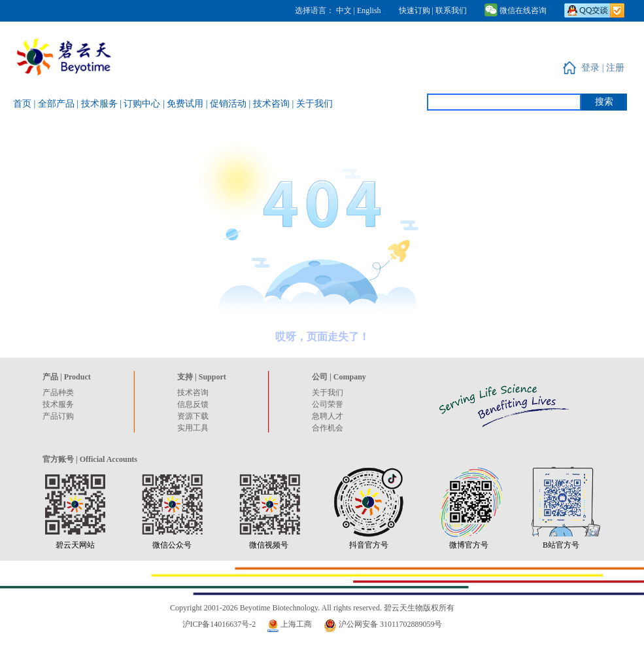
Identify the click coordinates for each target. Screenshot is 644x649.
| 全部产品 (56, 104)
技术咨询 (193, 393)
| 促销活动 (228, 104)
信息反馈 (193, 404)
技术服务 (58, 404)
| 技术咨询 (271, 104)
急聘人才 (328, 416)
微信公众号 (172, 545)
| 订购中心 (141, 104)
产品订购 (58, 416)
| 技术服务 (98, 104)
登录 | (594, 68)
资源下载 (193, 416)
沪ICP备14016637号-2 (219, 624)
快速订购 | (416, 10)
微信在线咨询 (516, 10)
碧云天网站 (75, 545)
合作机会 (328, 428)
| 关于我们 (312, 104)
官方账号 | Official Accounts (90, 459)
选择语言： (314, 10)
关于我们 (328, 393)
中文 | (347, 10)
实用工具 (193, 428)
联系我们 (451, 10)
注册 (615, 68)
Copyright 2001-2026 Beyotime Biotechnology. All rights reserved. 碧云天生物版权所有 (312, 608)
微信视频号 (269, 545)
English (369, 10)
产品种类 (58, 393)
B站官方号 (561, 545)
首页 (24, 104)
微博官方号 (469, 545)
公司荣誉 (328, 404)
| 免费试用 (184, 104)
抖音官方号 (369, 545)
